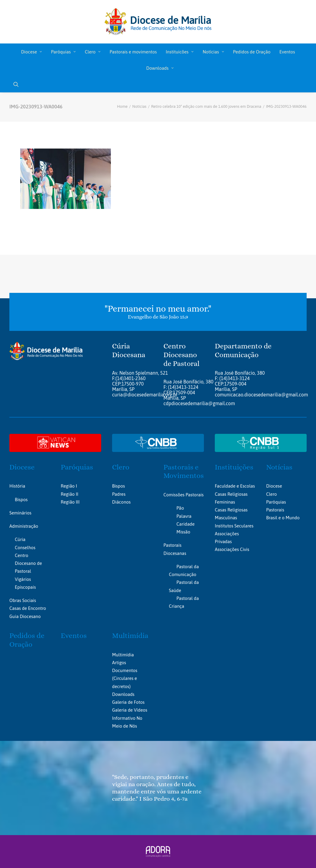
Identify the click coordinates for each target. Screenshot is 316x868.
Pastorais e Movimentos (184, 471)
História (17, 486)
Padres (119, 494)
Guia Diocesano (25, 616)
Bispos (21, 500)
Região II (69, 494)
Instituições (234, 467)
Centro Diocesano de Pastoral (28, 563)
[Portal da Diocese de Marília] (158, 22)
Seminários (20, 513)
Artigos (119, 663)
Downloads (160, 68)
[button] (16, 84)
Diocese (32, 52)
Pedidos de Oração (252, 52)
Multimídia (130, 636)
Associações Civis (232, 549)
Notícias (213, 52)
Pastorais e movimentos (133, 52)
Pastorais (275, 510)
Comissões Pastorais (184, 495)
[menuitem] (32, 52)
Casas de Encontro (28, 608)
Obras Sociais (23, 600)
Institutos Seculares (234, 526)
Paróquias (63, 52)
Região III (70, 502)
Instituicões (180, 52)
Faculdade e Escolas (235, 486)
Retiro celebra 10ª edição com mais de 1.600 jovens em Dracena (206, 106)
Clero (93, 52)
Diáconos (121, 502)
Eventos (287, 52)
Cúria (20, 539)
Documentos (125, 670)
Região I (69, 486)
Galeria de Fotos (128, 702)
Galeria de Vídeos (130, 710)
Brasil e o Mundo (283, 518)
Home (122, 106)
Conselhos (25, 548)
